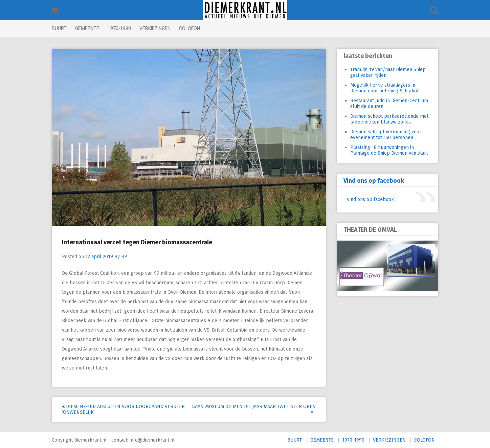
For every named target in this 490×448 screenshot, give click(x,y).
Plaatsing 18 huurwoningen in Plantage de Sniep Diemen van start (389, 150)
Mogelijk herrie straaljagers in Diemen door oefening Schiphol (384, 88)
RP (124, 257)
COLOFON (190, 28)
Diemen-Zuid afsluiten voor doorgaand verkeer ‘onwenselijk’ (123, 409)
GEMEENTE (87, 28)
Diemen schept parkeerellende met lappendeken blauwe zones (389, 119)
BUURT (59, 28)
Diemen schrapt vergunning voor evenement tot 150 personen (386, 135)
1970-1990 (119, 28)
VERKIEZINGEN (155, 28)
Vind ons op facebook (374, 181)
